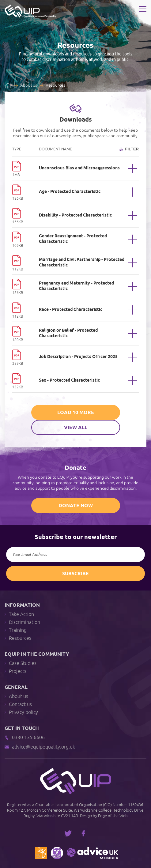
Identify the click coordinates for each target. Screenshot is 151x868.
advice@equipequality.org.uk (40, 747)
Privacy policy (21, 713)
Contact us (18, 705)
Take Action (19, 615)
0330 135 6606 (25, 738)
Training (16, 630)
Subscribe (75, 574)
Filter (129, 149)
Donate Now (76, 506)
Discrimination (22, 623)
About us (29, 85)
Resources (18, 638)
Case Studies (21, 664)
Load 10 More (76, 413)
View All (76, 428)
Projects (15, 672)
